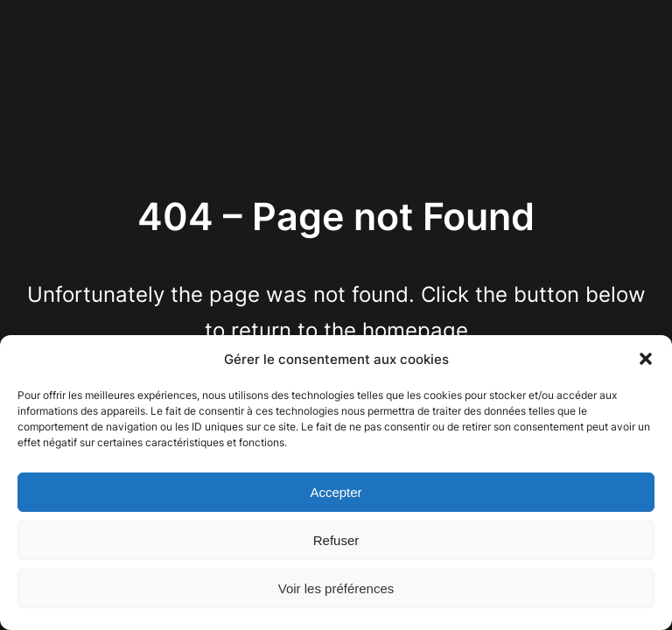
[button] (646, 359)
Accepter (336, 492)
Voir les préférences (336, 588)
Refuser (336, 540)
